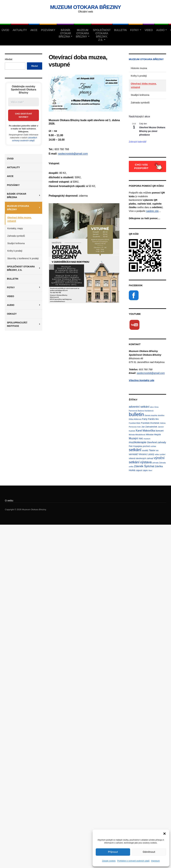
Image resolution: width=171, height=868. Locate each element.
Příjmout (113, 852)
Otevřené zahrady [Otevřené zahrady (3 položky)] (157, 442)
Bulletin (120, 30)
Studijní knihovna (16, 243)
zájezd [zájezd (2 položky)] (139, 470)
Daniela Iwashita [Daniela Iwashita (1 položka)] (151, 415)
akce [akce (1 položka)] (152, 407)
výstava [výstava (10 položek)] (146, 462)
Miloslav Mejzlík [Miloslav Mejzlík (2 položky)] (153, 434)
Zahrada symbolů (16, 236)
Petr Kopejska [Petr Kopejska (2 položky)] (135, 446)
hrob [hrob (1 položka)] (139, 427)
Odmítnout (149, 852)
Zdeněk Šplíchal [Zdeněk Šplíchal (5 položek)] (144, 466)
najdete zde (152, 211)
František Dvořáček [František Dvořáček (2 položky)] (150, 423)
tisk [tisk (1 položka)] (157, 450)
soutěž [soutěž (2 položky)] (145, 450)
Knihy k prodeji (15, 251)
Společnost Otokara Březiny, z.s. (102, 35)
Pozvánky (48, 30)
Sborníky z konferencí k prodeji (23, 258)
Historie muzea (139, 68)
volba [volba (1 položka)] (157, 454)
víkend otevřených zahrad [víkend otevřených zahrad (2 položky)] (141, 458)
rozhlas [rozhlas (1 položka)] (153, 446)
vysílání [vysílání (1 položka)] (162, 454)
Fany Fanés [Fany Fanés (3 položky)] (148, 419)
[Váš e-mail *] (24, 102)
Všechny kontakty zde (142, 380)
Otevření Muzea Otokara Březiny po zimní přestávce (152, 131)
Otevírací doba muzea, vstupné (19, 219)
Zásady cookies (109, 861)
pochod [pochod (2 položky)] (146, 446)
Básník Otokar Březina (65, 33)
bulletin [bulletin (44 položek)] (136, 414)
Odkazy (12, 314)
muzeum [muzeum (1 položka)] (147, 439)
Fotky (134, 30)
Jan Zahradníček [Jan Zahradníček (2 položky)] (149, 427)
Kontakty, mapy (15, 228)
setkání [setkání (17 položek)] (135, 450)
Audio (160, 30)
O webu (9, 500)
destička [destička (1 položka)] (161, 415)
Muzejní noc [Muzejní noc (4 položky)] (136, 438)
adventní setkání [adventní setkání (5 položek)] (139, 407)
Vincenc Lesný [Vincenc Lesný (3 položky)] (146, 454)
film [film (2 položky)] (157, 419)
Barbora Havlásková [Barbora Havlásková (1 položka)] (146, 411)
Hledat (9, 59)
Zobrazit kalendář (138, 142)
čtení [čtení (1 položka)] (150, 470)
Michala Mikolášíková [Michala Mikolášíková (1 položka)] (137, 435)
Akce (34, 30)
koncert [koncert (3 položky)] (160, 431)
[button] (165, 834)
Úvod (5, 30)
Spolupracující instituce (17, 324)
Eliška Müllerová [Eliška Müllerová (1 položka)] (135, 419)
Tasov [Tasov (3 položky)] (152, 450)
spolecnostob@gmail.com (73, 154)
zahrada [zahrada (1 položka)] (156, 463)
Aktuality (20, 30)
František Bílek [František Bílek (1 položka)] (134, 423)
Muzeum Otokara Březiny (86, 7)
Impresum (155, 861)
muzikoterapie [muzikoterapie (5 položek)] (138, 442)
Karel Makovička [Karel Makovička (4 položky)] (145, 431)
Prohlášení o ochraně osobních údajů (133, 861)
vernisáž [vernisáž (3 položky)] (133, 454)
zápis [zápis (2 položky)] (145, 470)
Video (149, 30)
